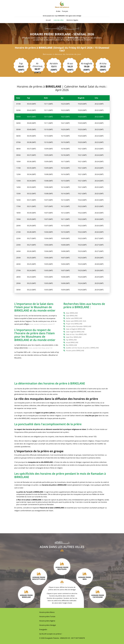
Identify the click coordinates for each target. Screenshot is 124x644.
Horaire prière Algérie (47, 621)
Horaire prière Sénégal (48, 625)
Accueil (48, 20)
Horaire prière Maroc (47, 612)
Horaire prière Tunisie (47, 616)
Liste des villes (59, 20)
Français (65, 11)
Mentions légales (72, 20)
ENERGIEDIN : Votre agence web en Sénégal (70, 16)
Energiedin (43, 630)
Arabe (58, 11)
